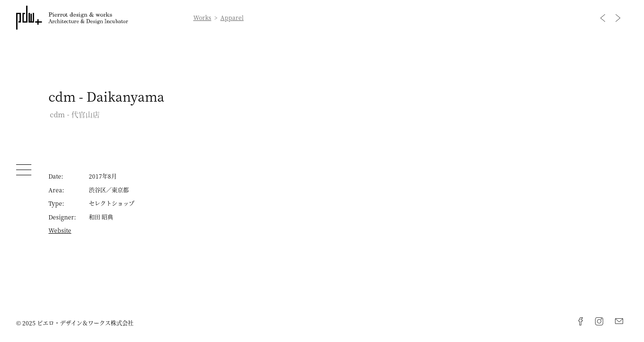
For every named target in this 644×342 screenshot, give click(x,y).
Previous (603, 18)
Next (618, 18)
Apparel (232, 18)
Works (202, 18)
